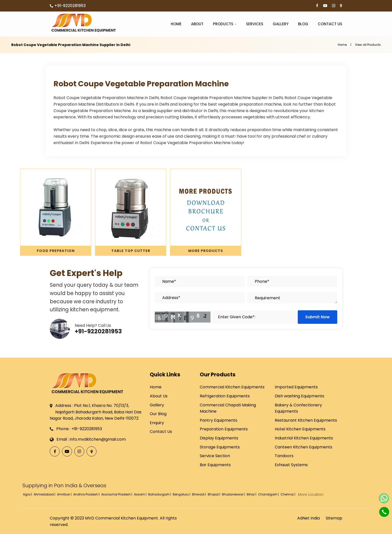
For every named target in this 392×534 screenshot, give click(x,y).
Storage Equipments (220, 447)
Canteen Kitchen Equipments (303, 447)
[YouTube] (325, 6)
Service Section (215, 456)
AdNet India (308, 518)
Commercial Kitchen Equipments (232, 387)
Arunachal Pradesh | (117, 494)
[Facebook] (317, 6)
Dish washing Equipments (299, 396)
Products (223, 24)
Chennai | (288, 494)
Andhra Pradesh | (87, 494)
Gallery (281, 24)
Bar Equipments (215, 465)
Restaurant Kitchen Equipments (306, 420)
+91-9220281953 (68, 6)
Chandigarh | (269, 494)
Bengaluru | (182, 494)
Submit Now (317, 317)
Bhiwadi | (199, 494)
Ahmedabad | (45, 494)
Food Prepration (56, 251)
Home (176, 24)
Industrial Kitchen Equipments (304, 438)
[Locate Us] (341, 6)
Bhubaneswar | (234, 494)
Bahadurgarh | (160, 494)
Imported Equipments (296, 387)
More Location (311, 494)
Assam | (141, 494)
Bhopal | (214, 494)
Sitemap (334, 518)
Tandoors (284, 456)
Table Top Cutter (131, 251)
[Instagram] (334, 6)
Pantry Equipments (218, 420)
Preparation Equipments (224, 429)
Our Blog (158, 414)
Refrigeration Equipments (225, 396)
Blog (303, 24)
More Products (206, 251)
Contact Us (330, 24)
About (197, 24)
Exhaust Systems (291, 465)
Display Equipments (219, 438)
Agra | (28, 494)
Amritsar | (65, 494)
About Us (159, 396)
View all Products (368, 45)
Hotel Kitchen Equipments (300, 429)
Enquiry (157, 423)
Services (255, 24)
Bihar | (252, 494)
